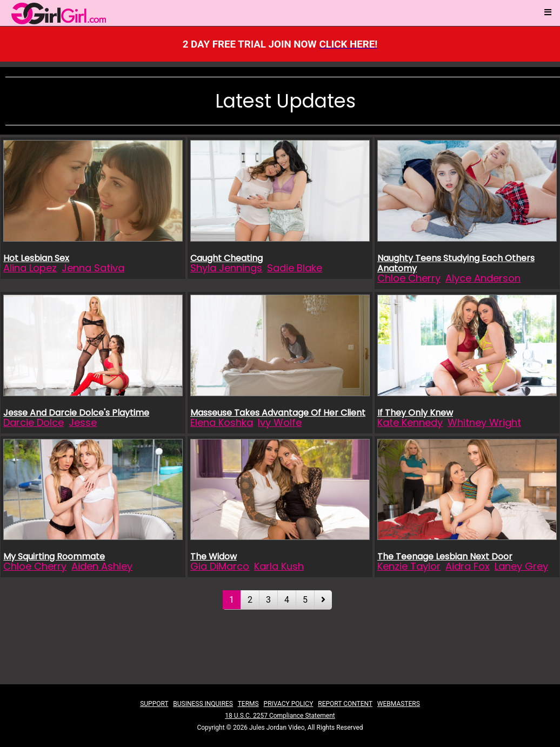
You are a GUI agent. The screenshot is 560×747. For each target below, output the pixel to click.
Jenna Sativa (93, 268)
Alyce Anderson (483, 278)
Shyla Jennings (226, 268)
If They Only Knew (415, 413)
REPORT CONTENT (345, 704)
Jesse (83, 422)
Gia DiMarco (220, 566)
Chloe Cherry (409, 278)
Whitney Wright (484, 422)
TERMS (248, 704)
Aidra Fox (468, 566)
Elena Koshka (222, 422)
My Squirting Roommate (54, 556)
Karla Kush (279, 566)
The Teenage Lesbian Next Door (445, 556)
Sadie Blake (295, 268)
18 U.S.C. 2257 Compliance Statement (280, 716)
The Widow (214, 556)
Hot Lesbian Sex (36, 258)
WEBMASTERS (399, 704)
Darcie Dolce (34, 422)
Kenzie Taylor (409, 566)
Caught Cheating (226, 258)
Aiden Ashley (102, 566)
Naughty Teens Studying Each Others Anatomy (456, 263)
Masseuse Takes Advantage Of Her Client (278, 413)
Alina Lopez (30, 268)
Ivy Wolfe (280, 422)
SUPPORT (154, 704)
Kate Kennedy (410, 422)
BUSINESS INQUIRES (203, 704)
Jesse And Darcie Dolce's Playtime (76, 413)
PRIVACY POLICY (289, 704)
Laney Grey (521, 566)
